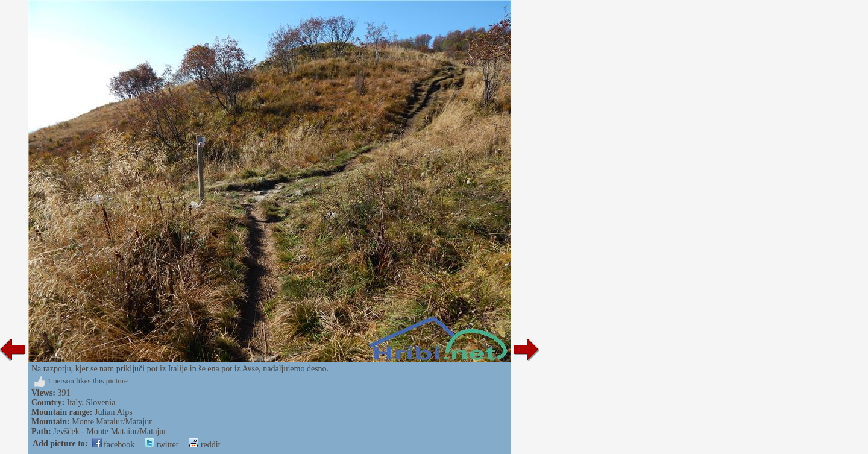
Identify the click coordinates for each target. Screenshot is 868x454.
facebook (114, 445)
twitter (162, 445)
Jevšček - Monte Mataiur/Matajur (110, 431)
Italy (74, 402)
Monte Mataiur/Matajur (112, 422)
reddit (204, 445)
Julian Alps (114, 412)
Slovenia (100, 402)
